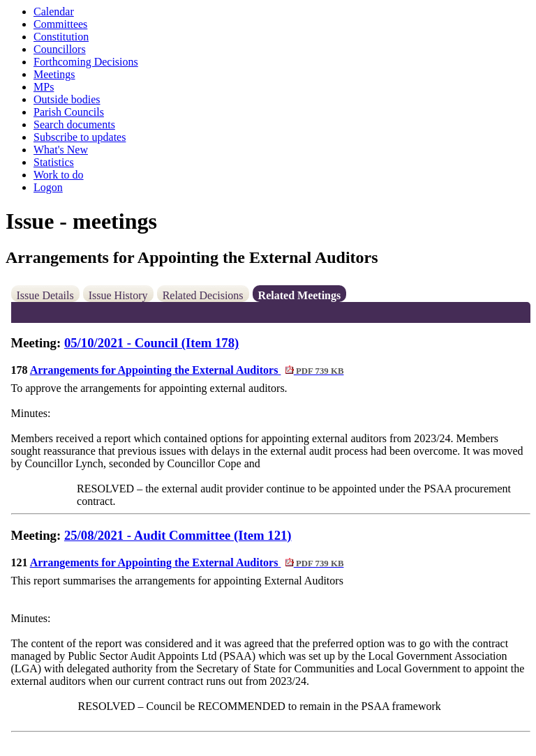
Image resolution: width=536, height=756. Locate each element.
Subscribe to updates (80, 137)
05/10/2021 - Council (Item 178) (151, 343)
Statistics (54, 162)
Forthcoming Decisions (86, 62)
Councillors (60, 49)
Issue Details (45, 295)
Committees (60, 24)
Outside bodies (67, 99)
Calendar (54, 12)
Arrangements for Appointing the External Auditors (187, 370)
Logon (48, 187)
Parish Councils (69, 112)
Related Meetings (300, 295)
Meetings (54, 74)
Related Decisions (203, 295)
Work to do (59, 175)
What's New (61, 150)
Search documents (74, 124)
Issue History (118, 295)
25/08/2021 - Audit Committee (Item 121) (178, 535)
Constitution (61, 37)
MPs (44, 87)
